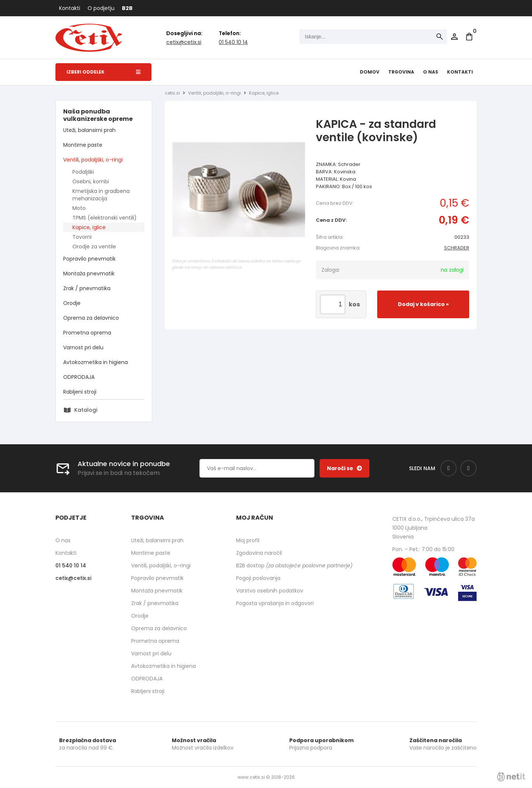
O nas (431, 72)
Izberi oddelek (103, 72)
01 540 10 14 (233, 42)
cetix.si (172, 93)
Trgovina (401, 72)
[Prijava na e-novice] (345, 468)
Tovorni (82, 237)
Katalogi (86, 410)
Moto (79, 208)
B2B (127, 8)
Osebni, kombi (91, 181)
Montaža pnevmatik (89, 274)
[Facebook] (449, 468)
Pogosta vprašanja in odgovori (275, 603)
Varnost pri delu (83, 347)
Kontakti (70, 8)
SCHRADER (457, 248)
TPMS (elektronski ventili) (105, 218)
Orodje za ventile (94, 247)
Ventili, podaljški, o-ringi (93, 160)
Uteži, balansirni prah (89, 130)
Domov (370, 72)
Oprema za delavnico (91, 318)
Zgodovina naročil (259, 553)
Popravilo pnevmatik (89, 259)
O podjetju (101, 8)
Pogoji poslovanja (258, 578)
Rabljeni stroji (80, 392)
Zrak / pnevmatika (87, 288)
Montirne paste (83, 145)
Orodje (72, 303)
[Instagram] (468, 468)
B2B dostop (294, 565)
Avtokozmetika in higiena (96, 362)
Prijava (454, 37)
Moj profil (248, 540)
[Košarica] (469, 37)
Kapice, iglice (89, 227)
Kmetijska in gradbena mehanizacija (101, 195)
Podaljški (83, 172)
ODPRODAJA (79, 377)
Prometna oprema (87, 333)
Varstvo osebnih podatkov (270, 591)
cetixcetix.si (184, 42)
